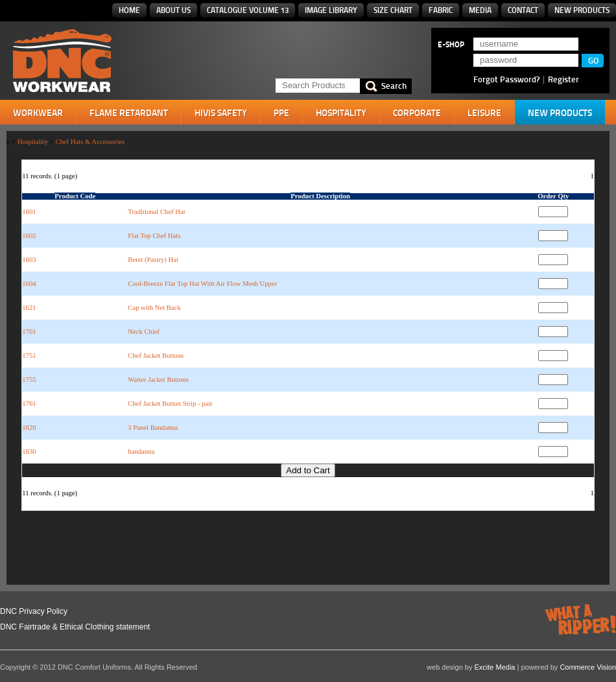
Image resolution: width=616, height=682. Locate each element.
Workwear (38, 113)
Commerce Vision (588, 667)
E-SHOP (451, 45)
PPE (281, 113)
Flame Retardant (129, 113)
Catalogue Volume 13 (248, 10)
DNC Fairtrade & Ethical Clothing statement (75, 627)
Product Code (75, 196)
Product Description (320, 196)
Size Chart (393, 10)
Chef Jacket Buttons (156, 356)
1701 (29, 332)
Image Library (331, 10)
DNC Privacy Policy (34, 611)
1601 (29, 212)
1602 (29, 236)
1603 (29, 260)
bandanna (141, 452)
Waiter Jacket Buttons (158, 380)
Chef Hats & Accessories (90, 142)
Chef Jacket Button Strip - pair (170, 404)
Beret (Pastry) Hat (153, 260)
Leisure (484, 113)
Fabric (441, 10)
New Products (582, 10)
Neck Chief (144, 332)
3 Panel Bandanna (153, 428)
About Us (173, 10)
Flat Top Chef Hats (154, 236)
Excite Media (495, 667)
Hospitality (341, 113)
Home (129, 10)
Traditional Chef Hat (156, 212)
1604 (29, 284)
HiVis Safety (221, 113)
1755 (29, 380)
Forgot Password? (506, 79)
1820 (29, 428)
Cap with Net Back (154, 308)
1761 (29, 404)
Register (563, 79)
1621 (29, 308)
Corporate (417, 113)
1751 (29, 356)
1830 (29, 452)
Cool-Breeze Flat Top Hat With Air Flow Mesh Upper (202, 284)
